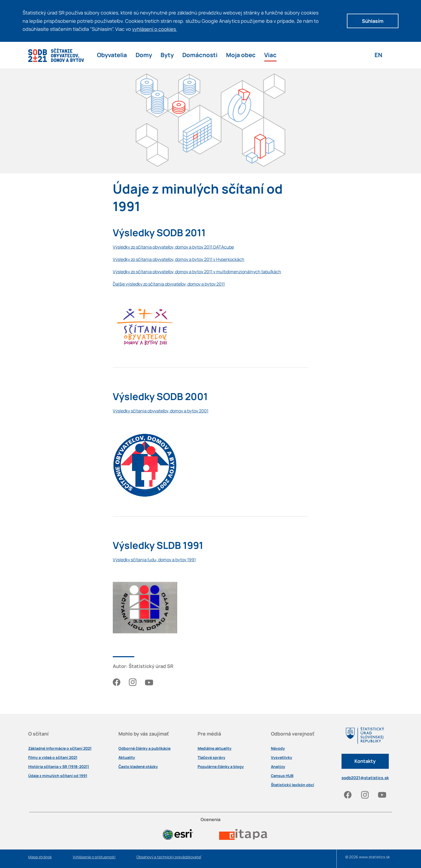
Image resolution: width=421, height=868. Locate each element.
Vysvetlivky (282, 758)
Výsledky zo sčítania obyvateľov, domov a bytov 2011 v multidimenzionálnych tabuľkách (197, 272)
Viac (270, 55)
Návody (278, 748)
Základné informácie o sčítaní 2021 (60, 748)
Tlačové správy (211, 758)
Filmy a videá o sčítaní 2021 (53, 758)
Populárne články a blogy (221, 767)
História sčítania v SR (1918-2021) (59, 767)
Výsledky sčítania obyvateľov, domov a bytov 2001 (161, 411)
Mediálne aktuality (215, 748)
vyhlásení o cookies (156, 29)
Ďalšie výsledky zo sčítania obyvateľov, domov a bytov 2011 (169, 284)
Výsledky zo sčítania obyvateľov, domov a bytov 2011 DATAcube (173, 247)
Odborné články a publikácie (144, 748)
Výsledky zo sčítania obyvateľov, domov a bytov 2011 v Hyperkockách (179, 259)
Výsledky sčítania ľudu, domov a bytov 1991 (154, 560)
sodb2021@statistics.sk (365, 778)
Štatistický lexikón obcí (293, 785)
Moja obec (241, 55)
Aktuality (127, 758)
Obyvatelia (112, 55)
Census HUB (282, 776)
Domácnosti (200, 55)
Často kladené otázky (138, 767)
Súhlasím (373, 21)
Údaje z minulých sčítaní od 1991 (58, 776)
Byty (167, 55)
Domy (144, 55)
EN (378, 55)
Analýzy (278, 767)
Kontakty (365, 761)
